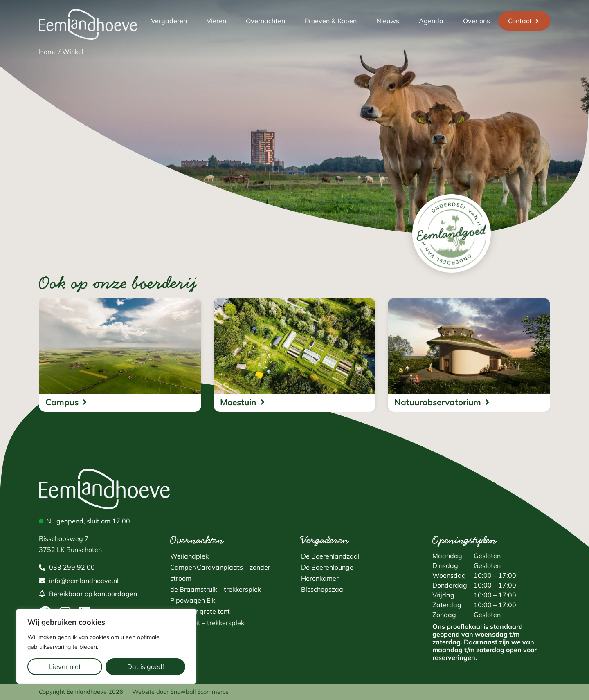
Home (48, 52)
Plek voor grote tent (200, 611)
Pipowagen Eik (193, 600)
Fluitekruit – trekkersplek (207, 623)
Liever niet (65, 666)
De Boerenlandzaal (330, 556)
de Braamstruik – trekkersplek (216, 589)
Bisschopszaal (323, 589)
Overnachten (265, 21)
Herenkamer (320, 578)
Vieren (216, 21)
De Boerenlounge (327, 567)
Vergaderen (169, 21)
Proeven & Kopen (331, 21)
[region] (106, 646)
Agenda (431, 21)
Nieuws (388, 21)
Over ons (477, 21)
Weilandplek (189, 556)
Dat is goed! (146, 666)
